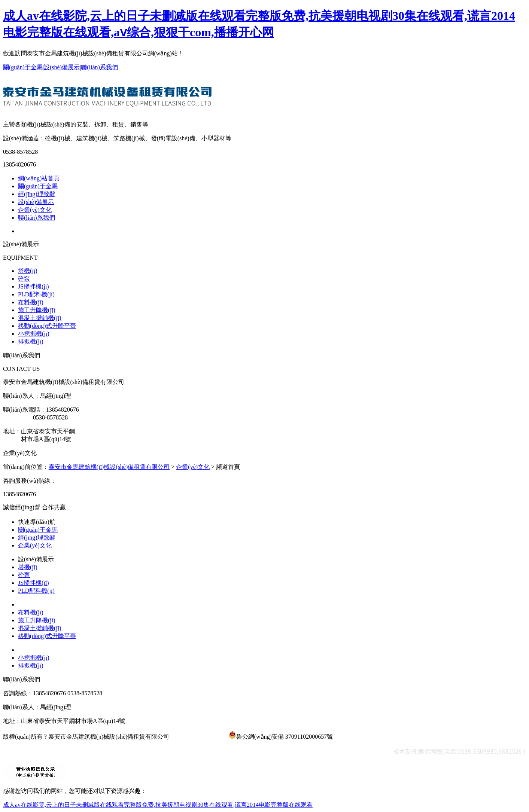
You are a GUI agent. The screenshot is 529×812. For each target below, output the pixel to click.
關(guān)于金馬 (23, 67)
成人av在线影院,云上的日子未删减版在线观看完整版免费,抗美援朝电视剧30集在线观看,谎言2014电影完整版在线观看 (158, 805)
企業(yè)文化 (35, 210)
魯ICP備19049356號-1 (199, 737)
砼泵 (24, 279)
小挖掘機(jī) (34, 334)
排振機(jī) (31, 341)
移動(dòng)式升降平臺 (47, 326)
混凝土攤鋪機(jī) (40, 318)
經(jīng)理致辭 (37, 194)
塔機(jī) (28, 271)
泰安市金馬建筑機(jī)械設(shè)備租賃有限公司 (109, 467)
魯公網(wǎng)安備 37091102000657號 (281, 737)
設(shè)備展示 (62, 67)
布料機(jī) (31, 302)
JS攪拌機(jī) (34, 286)
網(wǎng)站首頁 (39, 178)
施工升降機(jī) (37, 310)
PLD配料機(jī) (36, 294)
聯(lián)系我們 (99, 67)
